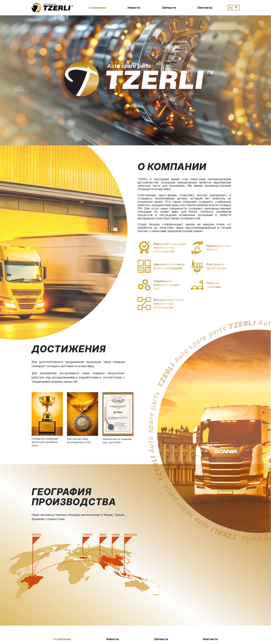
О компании (97, 8)
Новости (134, 8)
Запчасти (169, 8)
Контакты (205, 8)
